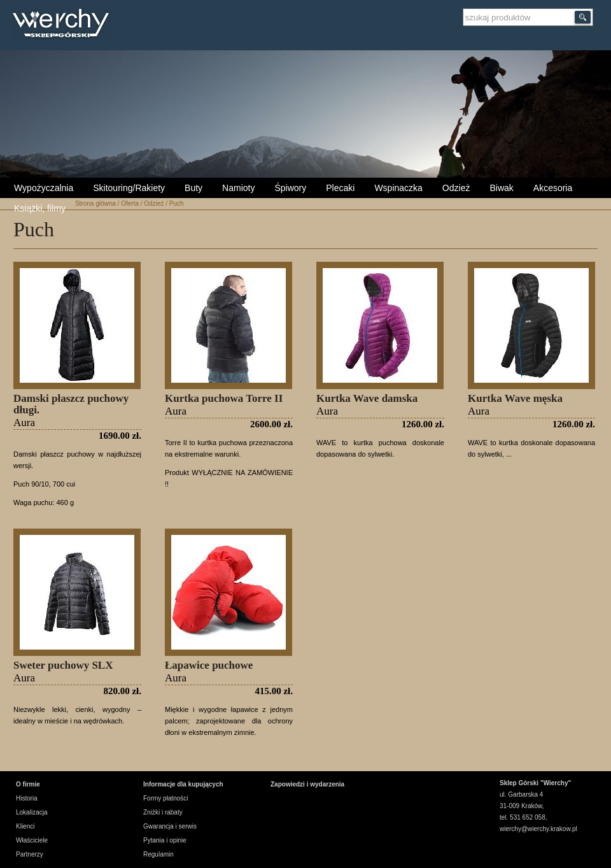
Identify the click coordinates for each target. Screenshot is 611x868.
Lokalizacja (32, 812)
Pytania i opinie (165, 840)
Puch (177, 203)
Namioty (238, 188)
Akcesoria (553, 188)
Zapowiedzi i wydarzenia (307, 784)
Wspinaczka (398, 188)
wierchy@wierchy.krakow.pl (538, 829)
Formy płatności (166, 798)
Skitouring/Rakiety (129, 188)
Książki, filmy (40, 208)
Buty (193, 188)
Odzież (456, 188)
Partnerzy (30, 854)
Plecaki (340, 188)
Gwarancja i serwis (170, 826)
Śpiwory (290, 188)
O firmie (28, 784)
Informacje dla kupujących (183, 784)
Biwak (501, 188)
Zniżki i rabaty (163, 812)
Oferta (130, 203)
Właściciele (32, 840)
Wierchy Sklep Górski (64, 25)
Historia (27, 798)
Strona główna (95, 203)
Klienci (25, 826)
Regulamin (158, 854)
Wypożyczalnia (44, 188)
